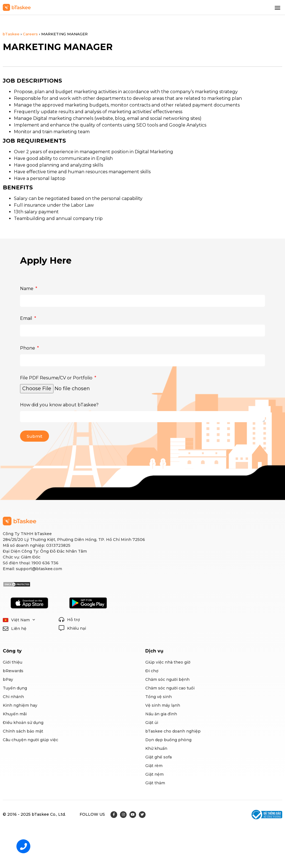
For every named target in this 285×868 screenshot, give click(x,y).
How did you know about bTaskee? (59, 405)
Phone (28, 348)
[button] (278, 7)
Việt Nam (23, 620)
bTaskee (11, 34)
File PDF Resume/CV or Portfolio (57, 378)
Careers (30, 34)
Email (27, 318)
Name (27, 289)
